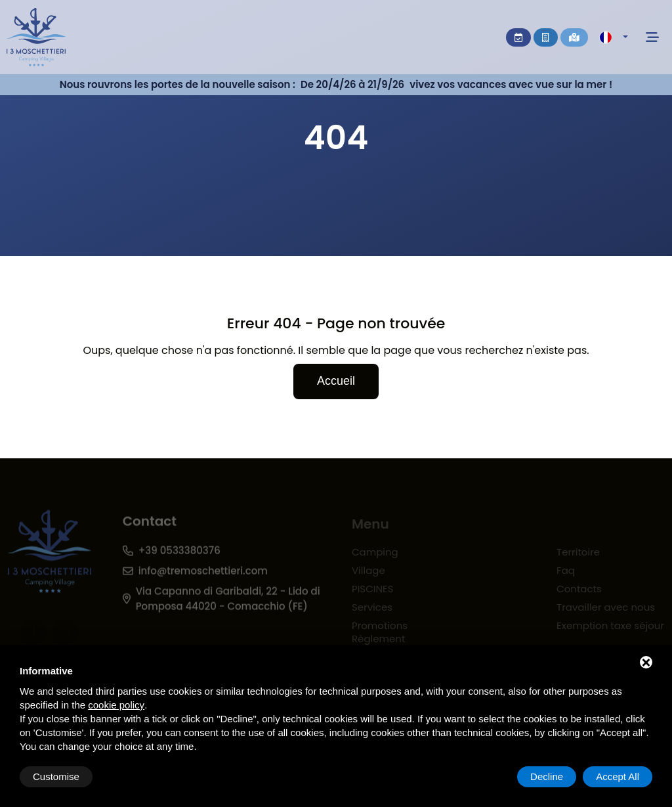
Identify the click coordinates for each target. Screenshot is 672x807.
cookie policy (116, 705)
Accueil (336, 382)
